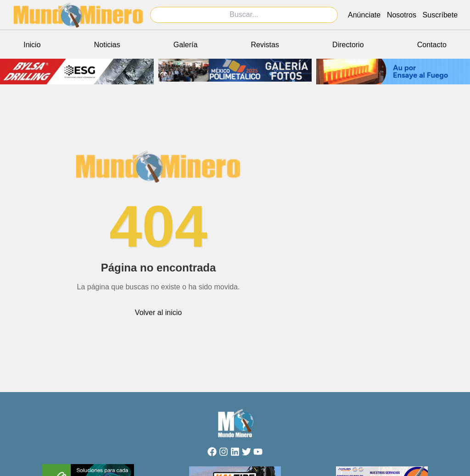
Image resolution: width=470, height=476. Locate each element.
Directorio (348, 45)
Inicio (32, 45)
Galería (185, 45)
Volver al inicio (158, 313)
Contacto (432, 45)
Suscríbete (440, 15)
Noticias (107, 45)
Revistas (265, 45)
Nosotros (402, 15)
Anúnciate (364, 15)
